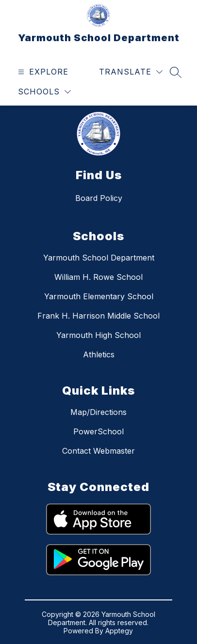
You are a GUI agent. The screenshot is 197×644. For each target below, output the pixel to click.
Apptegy (119, 631)
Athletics (99, 354)
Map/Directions (98, 412)
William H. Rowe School (98, 277)
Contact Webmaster (98, 451)
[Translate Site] (131, 72)
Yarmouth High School (98, 335)
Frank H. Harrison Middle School (98, 316)
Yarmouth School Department (99, 258)
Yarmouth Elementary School (99, 296)
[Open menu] (42, 72)
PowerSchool (98, 431)
